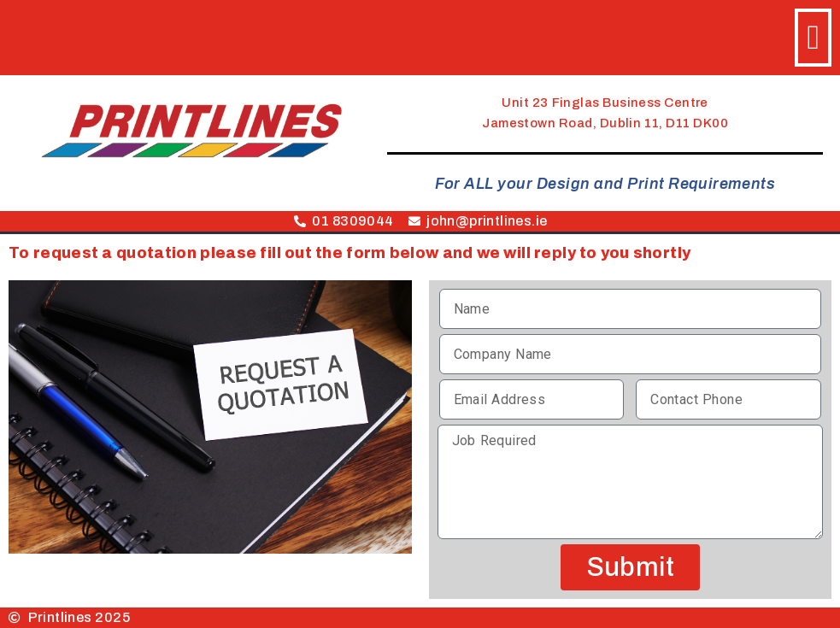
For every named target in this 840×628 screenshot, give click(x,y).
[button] (813, 38)
